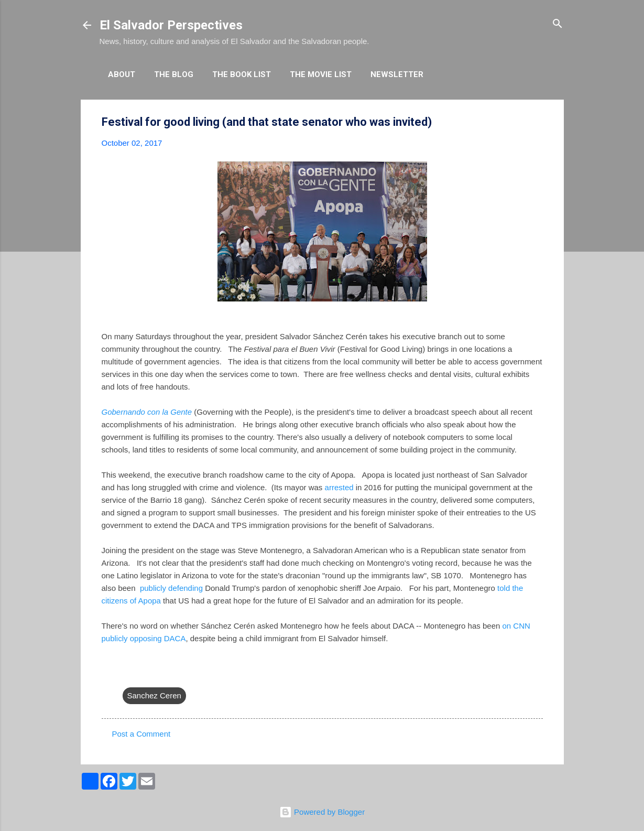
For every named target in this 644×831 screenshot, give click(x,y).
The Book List (242, 74)
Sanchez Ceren (154, 695)
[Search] (558, 24)
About (122, 74)
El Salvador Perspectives (171, 25)
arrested (339, 487)
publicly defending (171, 588)
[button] (537, 122)
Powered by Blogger (322, 812)
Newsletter (397, 74)
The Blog (174, 74)
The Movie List (321, 74)
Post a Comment (141, 734)
